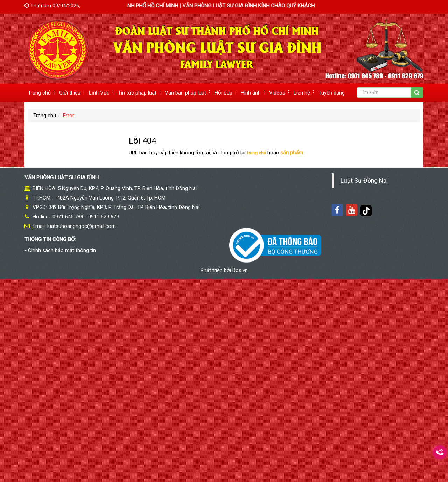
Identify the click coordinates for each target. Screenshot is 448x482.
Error (69, 116)
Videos (277, 93)
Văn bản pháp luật (185, 93)
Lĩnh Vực (99, 93)
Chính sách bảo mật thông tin (62, 250)
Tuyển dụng (332, 93)
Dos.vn (240, 270)
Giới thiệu (70, 93)
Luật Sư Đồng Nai (364, 181)
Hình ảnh (251, 93)
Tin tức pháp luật (137, 93)
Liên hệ (302, 93)
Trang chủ (39, 93)
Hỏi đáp (223, 93)
